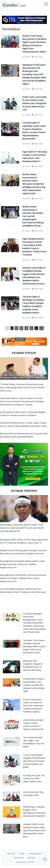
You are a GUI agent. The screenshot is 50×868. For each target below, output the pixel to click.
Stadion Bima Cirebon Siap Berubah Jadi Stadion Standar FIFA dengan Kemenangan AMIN (34, 685)
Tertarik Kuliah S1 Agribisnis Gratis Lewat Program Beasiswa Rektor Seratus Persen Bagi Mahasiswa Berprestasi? (34, 131)
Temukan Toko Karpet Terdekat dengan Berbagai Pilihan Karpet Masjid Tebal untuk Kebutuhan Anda (34, 646)
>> (42, 328)
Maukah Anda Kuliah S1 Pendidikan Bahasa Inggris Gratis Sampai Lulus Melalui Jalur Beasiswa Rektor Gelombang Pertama (34, 276)
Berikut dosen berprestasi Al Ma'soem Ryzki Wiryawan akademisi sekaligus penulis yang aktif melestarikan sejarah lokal (34, 184)
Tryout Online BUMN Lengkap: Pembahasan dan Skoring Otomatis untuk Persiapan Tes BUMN (34, 761)
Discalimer (19, 858)
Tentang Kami (35, 854)
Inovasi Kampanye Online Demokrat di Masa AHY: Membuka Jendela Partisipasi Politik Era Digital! (33, 706)
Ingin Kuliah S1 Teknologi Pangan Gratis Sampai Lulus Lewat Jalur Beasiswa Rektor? (34, 157)
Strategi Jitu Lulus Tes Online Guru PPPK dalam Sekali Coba (34, 779)
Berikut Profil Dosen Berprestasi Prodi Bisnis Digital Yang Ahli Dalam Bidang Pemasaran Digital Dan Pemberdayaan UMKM (34, 44)
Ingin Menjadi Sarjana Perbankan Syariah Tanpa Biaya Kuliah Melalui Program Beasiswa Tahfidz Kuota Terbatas (34, 247)
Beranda (11, 854)
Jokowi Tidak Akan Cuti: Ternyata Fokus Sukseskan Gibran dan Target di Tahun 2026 (23, 376)
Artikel (22, 854)
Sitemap (31, 858)
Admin (28, 57)
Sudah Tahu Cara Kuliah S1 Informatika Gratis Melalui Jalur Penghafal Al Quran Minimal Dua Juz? (34, 103)
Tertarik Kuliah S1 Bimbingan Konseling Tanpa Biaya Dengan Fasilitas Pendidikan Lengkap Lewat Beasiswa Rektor (33, 305)
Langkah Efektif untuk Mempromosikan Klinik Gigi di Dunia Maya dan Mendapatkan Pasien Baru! (34, 830)
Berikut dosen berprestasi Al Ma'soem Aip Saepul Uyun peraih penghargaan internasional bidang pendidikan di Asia (33, 216)
